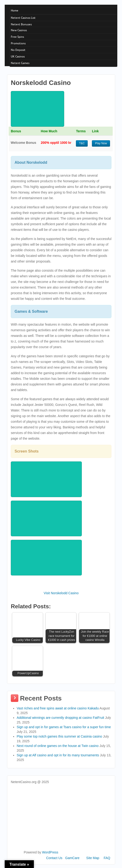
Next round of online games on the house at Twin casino (58, 746)
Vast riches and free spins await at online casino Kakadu (58, 708)
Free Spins (17, 37)
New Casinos (19, 30)
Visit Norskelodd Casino (61, 593)
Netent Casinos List (23, 18)
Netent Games (20, 63)
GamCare (72, 858)
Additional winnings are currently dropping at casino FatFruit (60, 718)
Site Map (93, 858)
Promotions (18, 43)
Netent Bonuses (21, 24)
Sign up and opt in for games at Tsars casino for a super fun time (64, 727)
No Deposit (18, 50)
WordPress (50, 852)
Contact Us (54, 858)
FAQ (107, 858)
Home (15, 10)
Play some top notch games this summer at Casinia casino (59, 736)
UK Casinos (18, 56)
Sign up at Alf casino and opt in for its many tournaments (58, 755)
